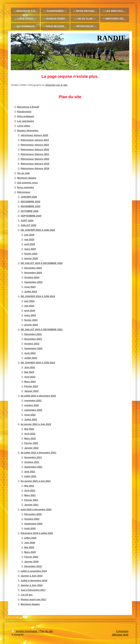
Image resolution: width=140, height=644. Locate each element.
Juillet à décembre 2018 (34, 581)
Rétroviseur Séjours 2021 (35, 154)
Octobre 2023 (32, 344)
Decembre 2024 (33, 268)
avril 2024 (30, 311)
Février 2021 (31, 500)
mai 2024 (29, 306)
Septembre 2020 (33, 524)
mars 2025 (30, 249)
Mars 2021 (30, 495)
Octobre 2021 (32, 462)
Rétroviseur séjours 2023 (35, 145)
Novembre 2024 (33, 273)
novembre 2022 (33, 401)
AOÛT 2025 (27, 221)
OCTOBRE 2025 (30, 211)
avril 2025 (30, 244)
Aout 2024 (30, 287)
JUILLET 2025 (29, 225)
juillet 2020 (30, 538)
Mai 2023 (29, 372)
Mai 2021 (29, 486)
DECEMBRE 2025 (31, 202)
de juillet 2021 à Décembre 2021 (39, 453)
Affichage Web (120, 635)
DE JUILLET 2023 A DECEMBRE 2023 (42, 329)
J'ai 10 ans (27, 595)
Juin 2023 (30, 367)
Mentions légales (27, 178)
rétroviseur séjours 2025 (34, 135)
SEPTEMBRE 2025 (31, 216)
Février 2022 (31, 443)
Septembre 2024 (33, 282)
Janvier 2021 (31, 505)
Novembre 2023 (33, 339)
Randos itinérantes (28, 131)
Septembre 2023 (33, 348)
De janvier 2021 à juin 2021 (36, 481)
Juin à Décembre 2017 (33, 590)
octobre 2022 (32, 405)
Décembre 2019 (33, 566)
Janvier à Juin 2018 (32, 585)
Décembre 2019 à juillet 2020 (37, 533)
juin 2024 (29, 301)
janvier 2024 (31, 325)
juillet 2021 (30, 476)
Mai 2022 (29, 429)
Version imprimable (25, 631)
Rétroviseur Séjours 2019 (35, 164)
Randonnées (24, 112)
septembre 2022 (33, 410)
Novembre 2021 (33, 457)
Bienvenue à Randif (28, 107)
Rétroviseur (24, 192)
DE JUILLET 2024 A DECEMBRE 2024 (42, 263)
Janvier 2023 (31, 391)
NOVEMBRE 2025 (31, 206)
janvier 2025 (31, 258)
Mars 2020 (30, 552)
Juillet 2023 (31, 358)
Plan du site (46, 631)
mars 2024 (30, 315)
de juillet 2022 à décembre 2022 (38, 396)
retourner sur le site (56, 85)
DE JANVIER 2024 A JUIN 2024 (38, 296)
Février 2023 (31, 386)
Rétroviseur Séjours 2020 (35, 159)
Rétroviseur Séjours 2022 (35, 149)
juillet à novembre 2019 (34, 571)
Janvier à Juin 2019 (32, 576)
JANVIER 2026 (29, 197)
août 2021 (30, 472)
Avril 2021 (30, 491)
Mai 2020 (29, 547)
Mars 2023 (30, 382)
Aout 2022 (30, 415)
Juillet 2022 (31, 419)
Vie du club (23, 173)
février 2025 (31, 254)
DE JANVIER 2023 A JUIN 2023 (38, 363)
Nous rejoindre (26, 187)
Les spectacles (26, 121)
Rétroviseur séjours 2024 (35, 140)
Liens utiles (24, 126)
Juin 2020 (30, 543)
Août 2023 (30, 353)
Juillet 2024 (31, 292)
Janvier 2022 (31, 448)
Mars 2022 (30, 438)
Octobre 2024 (32, 277)
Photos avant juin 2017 (34, 599)
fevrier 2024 (31, 320)
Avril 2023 (30, 377)
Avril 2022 (30, 434)
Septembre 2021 (33, 467)
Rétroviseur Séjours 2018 (35, 168)
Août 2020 (30, 528)
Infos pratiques (26, 116)
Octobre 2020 (32, 519)
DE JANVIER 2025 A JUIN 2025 (38, 230)
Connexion (122, 631)
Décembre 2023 (33, 334)
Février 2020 (31, 557)
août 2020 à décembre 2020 (36, 509)
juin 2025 (29, 235)
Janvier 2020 (31, 562)
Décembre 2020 (33, 514)
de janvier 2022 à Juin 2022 (36, 424)
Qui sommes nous (27, 183)
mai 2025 (29, 239)
